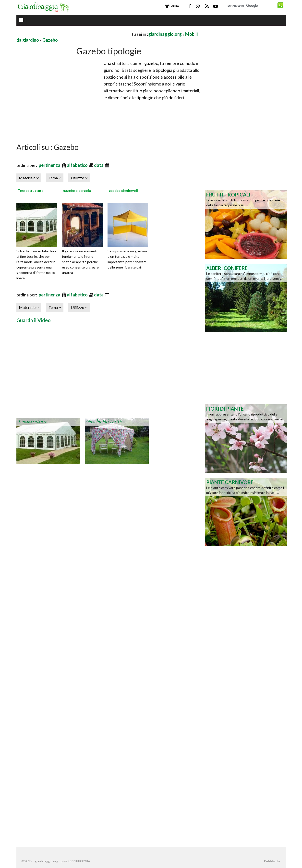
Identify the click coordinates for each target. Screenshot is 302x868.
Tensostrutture (30, 190)
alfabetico (78, 165)
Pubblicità (272, 861)
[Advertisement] (74, 34)
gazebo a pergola (77, 190)
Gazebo (50, 40)
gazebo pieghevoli (123, 190)
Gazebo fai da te (104, 422)
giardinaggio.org (165, 34)
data (99, 165)
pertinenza (50, 165)
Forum (172, 6)
